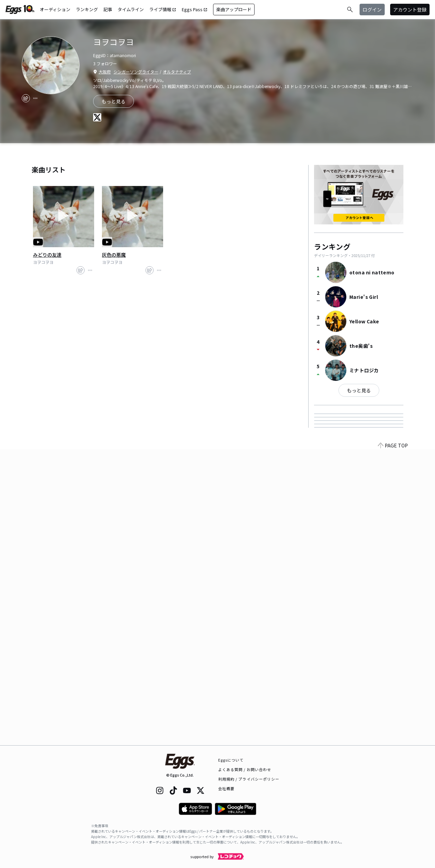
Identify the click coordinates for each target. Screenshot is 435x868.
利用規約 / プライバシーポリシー (249, 779)
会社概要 (226, 788)
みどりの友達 (47, 255)
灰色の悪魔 (114, 255)
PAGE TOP (393, 741)
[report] (35, 98)
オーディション (55, 9)
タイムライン (131, 9)
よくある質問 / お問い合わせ (245, 769)
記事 (108, 9)
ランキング (87, 9)
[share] (26, 98)
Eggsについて (231, 760)
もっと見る (359, 390)
